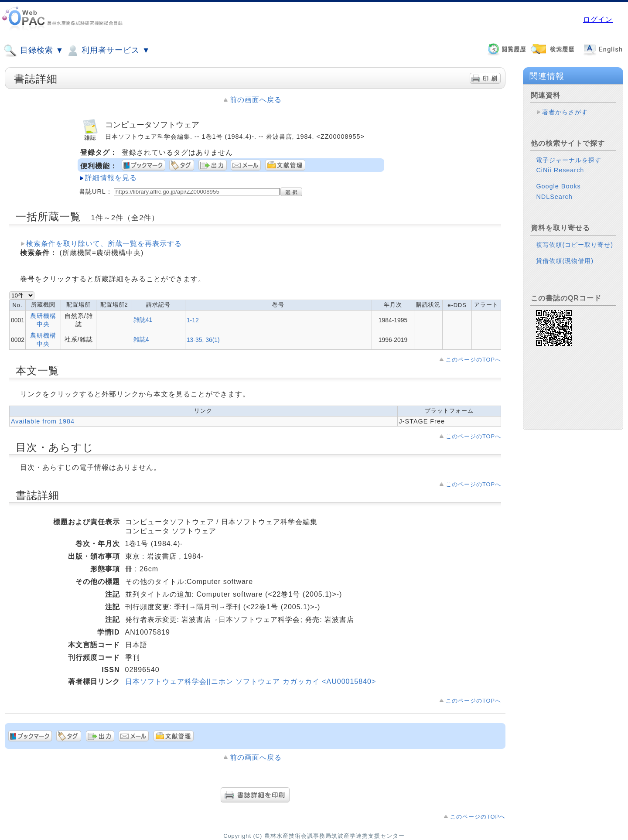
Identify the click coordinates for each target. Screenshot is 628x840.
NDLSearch (554, 197)
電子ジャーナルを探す (569, 160)
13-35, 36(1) (203, 340)
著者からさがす (565, 112)
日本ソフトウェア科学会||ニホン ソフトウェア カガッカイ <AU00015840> (251, 681)
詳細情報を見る (111, 178)
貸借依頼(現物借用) (565, 261)
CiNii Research (560, 170)
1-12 (193, 320)
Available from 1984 (43, 421)
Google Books (558, 186)
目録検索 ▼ (34, 51)
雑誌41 (143, 320)
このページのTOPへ (473, 360)
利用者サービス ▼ (108, 51)
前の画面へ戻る (256, 100)
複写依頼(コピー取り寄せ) (575, 245)
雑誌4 (141, 339)
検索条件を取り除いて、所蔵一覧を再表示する (104, 244)
